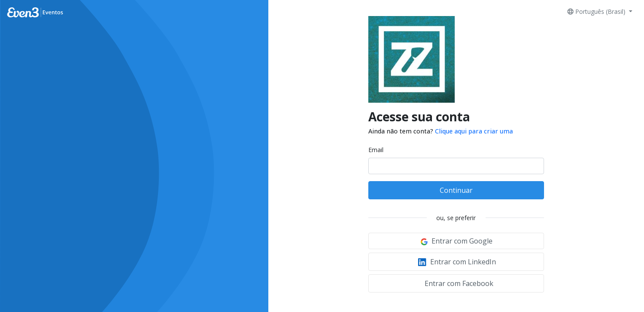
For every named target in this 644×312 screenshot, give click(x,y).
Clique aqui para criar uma (474, 131)
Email (376, 150)
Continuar (456, 190)
